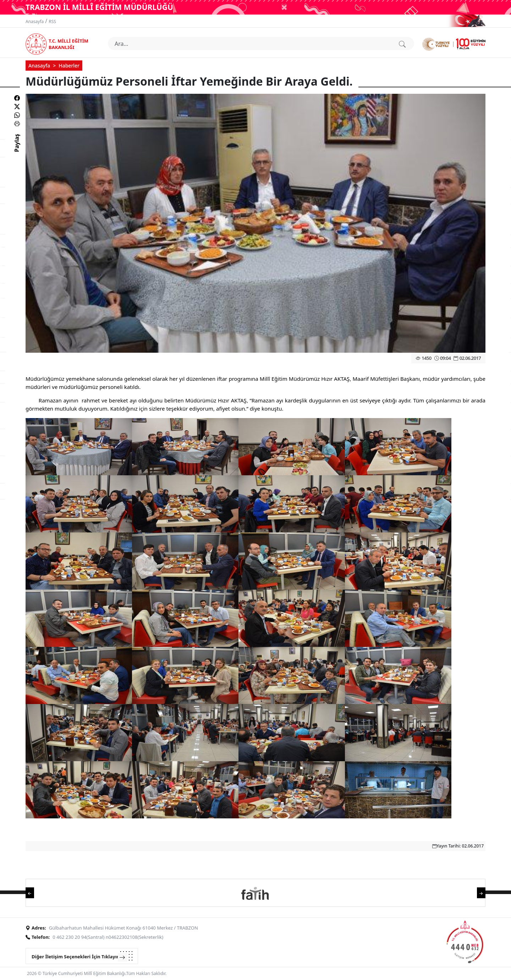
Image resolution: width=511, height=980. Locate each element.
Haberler (69, 66)
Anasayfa (35, 21)
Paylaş (17, 149)
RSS (52, 21)
